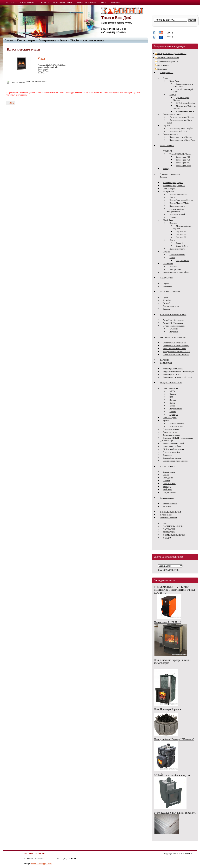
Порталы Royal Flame (179, 131)
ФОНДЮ (167, 538)
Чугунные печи (176, 409)
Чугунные (174, 332)
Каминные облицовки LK (168, 61)
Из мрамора (162, 69)
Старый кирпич (170, 492)
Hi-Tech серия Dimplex (186, 103)
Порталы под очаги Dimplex (181, 128)
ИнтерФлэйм (168, 191)
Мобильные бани (170, 503)
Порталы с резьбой (177, 214)
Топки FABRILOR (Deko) (180, 154)
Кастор (173, 403)
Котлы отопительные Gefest (175, 349)
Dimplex (173, 95)
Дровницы (167, 286)
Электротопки (175, 269)
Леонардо (167, 487)
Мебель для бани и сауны (174, 449)
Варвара (167, 309)
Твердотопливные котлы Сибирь (177, 352)
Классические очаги (93, 40)
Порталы (167, 125)
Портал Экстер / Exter (179, 194)
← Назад (11, 103)
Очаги (166, 78)
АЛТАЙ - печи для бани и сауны (172, 775)
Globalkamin (168, 264)
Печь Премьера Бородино (168, 709)
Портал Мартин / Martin (180, 203)
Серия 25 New (182, 246)
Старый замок (169, 472)
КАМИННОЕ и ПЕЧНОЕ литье (173, 315)
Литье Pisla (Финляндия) (173, 320)
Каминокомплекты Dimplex (181, 137)
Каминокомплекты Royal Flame (183, 140)
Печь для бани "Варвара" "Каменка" (174, 739)
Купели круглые (176, 426)
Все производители (169, 570)
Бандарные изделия (171, 429)
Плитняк (167, 481)
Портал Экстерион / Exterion (181, 200)
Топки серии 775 (183, 163)
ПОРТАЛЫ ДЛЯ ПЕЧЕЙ (171, 512)
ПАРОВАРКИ (169, 529)
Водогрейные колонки (172, 458)
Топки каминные (167, 146)
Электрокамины (167, 73)
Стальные (174, 329)
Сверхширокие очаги (172, 114)
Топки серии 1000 (183, 166)
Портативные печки (171, 306)
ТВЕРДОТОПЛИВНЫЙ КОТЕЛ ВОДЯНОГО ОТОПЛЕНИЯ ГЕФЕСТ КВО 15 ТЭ (175, 590)
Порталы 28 (181, 234)
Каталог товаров (26, 40)
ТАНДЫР (167, 506)
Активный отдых (167, 498)
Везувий (167, 303)
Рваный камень (169, 484)
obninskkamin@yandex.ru (42, 863)
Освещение (168, 455)
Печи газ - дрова (170, 418)
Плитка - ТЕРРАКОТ (169, 466)
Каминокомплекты (171, 134)
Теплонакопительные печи (168, 58)
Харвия (173, 412)
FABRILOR (168, 151)
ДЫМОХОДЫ (166, 363)
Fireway (166, 169)
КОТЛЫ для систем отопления (173, 337)
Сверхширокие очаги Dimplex (182, 117)
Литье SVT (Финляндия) (173, 323)
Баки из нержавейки (171, 452)
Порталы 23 (181, 231)
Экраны (166, 283)
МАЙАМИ (168, 489)
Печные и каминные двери (174, 326)
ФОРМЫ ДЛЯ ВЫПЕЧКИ (174, 535)
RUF (165, 523)
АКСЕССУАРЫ (167, 278)
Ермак (166, 297)
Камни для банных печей (173, 443)
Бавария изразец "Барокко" (174, 186)
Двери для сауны (170, 432)
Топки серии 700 (183, 157)
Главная (9, 40)
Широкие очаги (183, 261)
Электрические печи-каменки (175, 461)
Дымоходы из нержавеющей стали (177, 377)
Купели (166, 420)
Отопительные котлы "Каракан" (176, 354)
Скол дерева (168, 478)
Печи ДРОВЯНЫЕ (171, 388)
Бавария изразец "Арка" (173, 183)
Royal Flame (175, 81)
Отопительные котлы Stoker (175, 343)
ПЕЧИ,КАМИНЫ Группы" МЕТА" (172, 54)
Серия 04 (180, 243)
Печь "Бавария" (170, 188)
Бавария (163, 177)
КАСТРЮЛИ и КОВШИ (173, 526)
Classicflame (168, 220)
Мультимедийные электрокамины (176, 210)
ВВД (172, 397)
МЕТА (172, 391)
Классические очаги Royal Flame (183, 85)
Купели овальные (177, 423)
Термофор (167, 300)
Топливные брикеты (168, 518)
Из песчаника (163, 65)
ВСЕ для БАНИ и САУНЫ (171, 383)
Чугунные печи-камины (170, 174)
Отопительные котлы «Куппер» (176, 346)
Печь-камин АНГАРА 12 (167, 622)
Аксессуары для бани (172, 446)
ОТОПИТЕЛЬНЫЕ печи (170, 292)
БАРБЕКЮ (165, 360)
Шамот (166, 475)
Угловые (173, 217)
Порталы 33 (181, 237)
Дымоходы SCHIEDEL (173, 374)
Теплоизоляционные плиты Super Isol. (175, 813)
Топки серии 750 (183, 160)
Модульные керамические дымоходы (178, 371)
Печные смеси (166, 515)
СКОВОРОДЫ (169, 532)
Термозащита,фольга (172, 435)
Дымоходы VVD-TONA (173, 368)
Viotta (41, 59)
